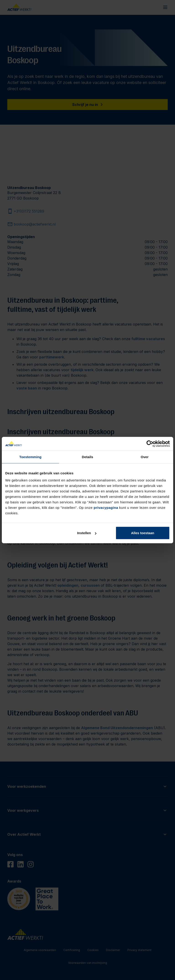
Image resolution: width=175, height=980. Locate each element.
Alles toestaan (143, 533)
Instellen (87, 533)
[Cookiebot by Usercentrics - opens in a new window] (150, 444)
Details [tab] (87, 457)
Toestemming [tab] (31, 457)
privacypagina (106, 508)
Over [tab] (145, 457)
